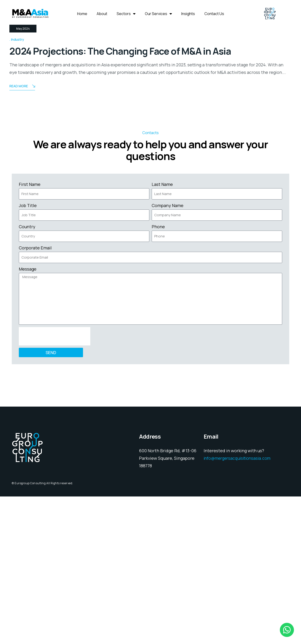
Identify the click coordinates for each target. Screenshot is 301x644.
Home (82, 14)
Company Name (168, 353)
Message (28, 416)
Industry (18, 187)
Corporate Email (35, 395)
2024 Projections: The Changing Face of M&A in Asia (135, 198)
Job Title (28, 353)
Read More (22, 234)
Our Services (158, 14)
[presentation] (55, 484)
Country (27, 374)
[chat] (287, 630)
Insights (188, 14)
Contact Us (214, 14)
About (102, 14)
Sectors (126, 14)
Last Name (162, 332)
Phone (158, 374)
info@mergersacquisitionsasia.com (239, 606)
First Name (30, 332)
